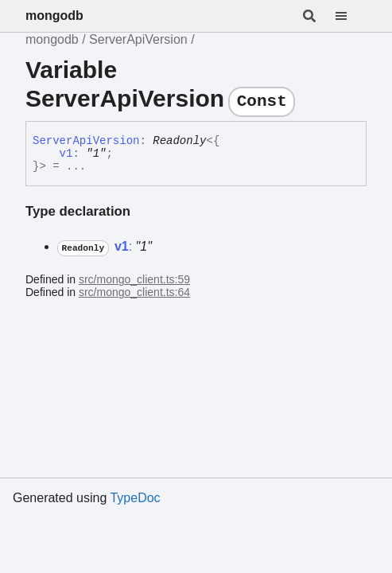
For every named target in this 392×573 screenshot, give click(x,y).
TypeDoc (135, 498)
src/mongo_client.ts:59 (134, 279)
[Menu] (351, 16)
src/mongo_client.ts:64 (134, 292)
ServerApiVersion (138, 39)
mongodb (54, 16)
